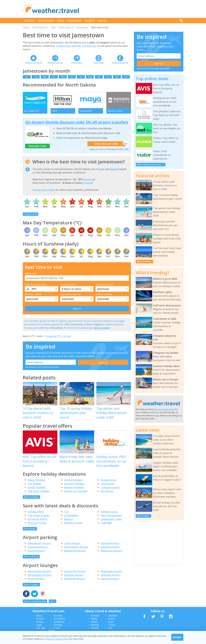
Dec (126, 77)
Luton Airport (72, 543)
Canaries (113, 616)
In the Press (54, 629)
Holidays (95, 616)
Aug (90, 77)
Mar (45, 77)
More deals (30, 529)
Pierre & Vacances (111, 515)
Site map (41, 628)
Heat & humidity (104, 294)
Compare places (110, 487)
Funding (58, 625)
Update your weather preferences (76, 46)
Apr (54, 77)
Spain (111, 622)
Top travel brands (38, 515)
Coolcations (108, 484)
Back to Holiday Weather (35, 601)
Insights (89, 21)
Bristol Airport (36, 551)
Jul (81, 77)
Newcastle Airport (111, 551)
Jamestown (82, 27)
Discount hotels (37, 523)
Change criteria (31, 214)
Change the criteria (44, 190)
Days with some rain (71, 294)
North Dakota (66, 27)
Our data (58, 616)
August (114, 169)
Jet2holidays (71, 515)
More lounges (31, 585)
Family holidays (37, 487)
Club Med (106, 523)
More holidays (31, 497)
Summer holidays (74, 484)
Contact (40, 619)
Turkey (112, 625)
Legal (39, 625)
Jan (27, 77)
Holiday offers (36, 512)
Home (26, 27)
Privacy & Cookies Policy (56, 639)
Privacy (40, 622)
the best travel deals (164, 409)
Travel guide (98, 63)
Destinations (46, 21)
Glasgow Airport (110, 547)
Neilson (69, 519)
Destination (31, 274)
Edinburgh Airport (75, 551)
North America (40, 27)
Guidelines (59, 622)
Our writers (59, 619)
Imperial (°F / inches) (59, 336)
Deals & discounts (120, 63)
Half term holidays (39, 491)
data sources (102, 328)
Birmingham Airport (76, 547)
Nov (117, 77)
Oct (108, 77)
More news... (143, 516)
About (39, 616)
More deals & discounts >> (150, 165)
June (101, 169)
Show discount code (109, 144)
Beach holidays (37, 480)
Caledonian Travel (111, 519)
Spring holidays (73, 480)
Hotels (94, 622)
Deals (61, 21)
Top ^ (53, 601)
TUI (66, 512)
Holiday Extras (109, 512)
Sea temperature (104, 284)
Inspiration (74, 21)
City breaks (34, 484)
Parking (95, 625)
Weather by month (34, 63)
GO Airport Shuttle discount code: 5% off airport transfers (77, 122)
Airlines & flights (37, 519)
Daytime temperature (36, 284)
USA (53, 27)
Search (102, 21)
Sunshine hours (68, 284)
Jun (72, 77)
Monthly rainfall (33, 294)
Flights (94, 619)
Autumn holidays (74, 487)
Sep (99, 77)
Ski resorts (107, 491)
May (63, 77)
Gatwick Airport (110, 543)
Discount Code (37, 146)
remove (90, 179)
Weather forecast (55, 63)
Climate (95, 628)
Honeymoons (108, 480)
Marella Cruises (73, 523)
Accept (177, 637)
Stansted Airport (38, 547)
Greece (112, 619)
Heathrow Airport (75, 579)
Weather (30, 21)
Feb (36, 77)
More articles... (144, 261)
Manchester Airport (39, 543)
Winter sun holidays (76, 491)
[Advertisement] (133, 9)
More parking (31, 557)
